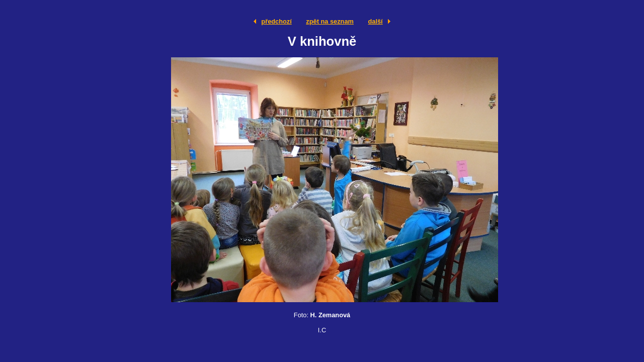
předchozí (276, 21)
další (375, 21)
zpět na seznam (330, 21)
